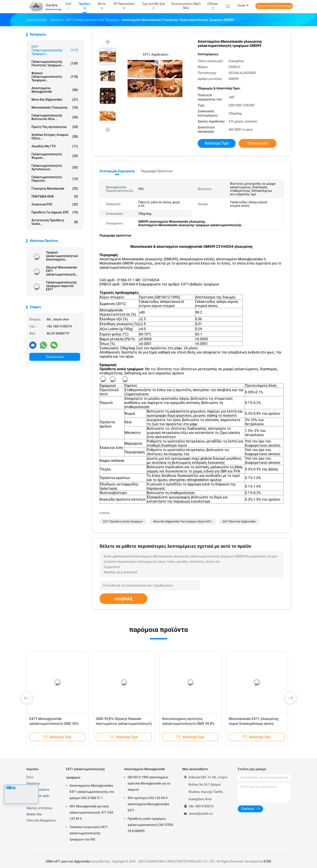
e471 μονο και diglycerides (239, 522)
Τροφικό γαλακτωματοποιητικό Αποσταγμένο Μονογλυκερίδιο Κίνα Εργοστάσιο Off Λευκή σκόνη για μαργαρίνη (62, 256)
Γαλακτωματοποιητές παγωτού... (55, 179)
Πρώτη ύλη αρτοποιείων (55, 127)
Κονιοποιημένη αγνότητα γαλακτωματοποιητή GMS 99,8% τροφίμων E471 (188, 724)
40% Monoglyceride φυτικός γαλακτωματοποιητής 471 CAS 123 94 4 (91, 812)
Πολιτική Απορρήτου (41, 820)
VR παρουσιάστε (38, 790)
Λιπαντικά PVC (55, 204)
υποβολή (123, 599)
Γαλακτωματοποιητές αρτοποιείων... (55, 167)
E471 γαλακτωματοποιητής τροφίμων (86, 773)
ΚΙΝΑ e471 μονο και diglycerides (68, 861)
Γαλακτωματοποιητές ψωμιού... (55, 156)
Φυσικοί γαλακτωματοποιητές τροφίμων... (55, 77)
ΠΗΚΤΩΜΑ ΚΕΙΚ (55, 196)
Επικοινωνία (55, 357)
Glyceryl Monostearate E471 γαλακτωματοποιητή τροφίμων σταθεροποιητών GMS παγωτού (62, 271)
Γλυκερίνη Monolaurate (55, 189)
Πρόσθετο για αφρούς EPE (55, 212)
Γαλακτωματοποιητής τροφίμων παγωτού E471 (61, 286)
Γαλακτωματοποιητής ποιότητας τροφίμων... (55, 63)
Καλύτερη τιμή (217, 143)
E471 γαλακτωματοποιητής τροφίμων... (55, 50)
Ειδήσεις (33, 802)
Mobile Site (34, 814)
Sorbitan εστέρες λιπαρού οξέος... (55, 137)
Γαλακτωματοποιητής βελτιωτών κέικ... (55, 117)
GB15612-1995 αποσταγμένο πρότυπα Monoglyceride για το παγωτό (149, 783)
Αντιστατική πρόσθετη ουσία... (55, 222)
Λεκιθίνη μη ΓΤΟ (55, 146)
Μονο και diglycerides (55, 100)
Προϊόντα (33, 783)
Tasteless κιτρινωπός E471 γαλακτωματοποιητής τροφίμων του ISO (89, 833)
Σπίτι (30, 777)
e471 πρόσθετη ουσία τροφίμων (123, 522)
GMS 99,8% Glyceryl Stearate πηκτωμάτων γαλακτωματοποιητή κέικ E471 (124, 724)
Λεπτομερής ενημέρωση (117, 171)
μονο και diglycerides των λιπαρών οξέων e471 (183, 522)
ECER (267, 861)
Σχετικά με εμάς (38, 796)
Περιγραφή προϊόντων (157, 171)
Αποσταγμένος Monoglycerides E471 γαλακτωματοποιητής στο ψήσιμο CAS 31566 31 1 (92, 792)
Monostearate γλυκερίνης (55, 107)
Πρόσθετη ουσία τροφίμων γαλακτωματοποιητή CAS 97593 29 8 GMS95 (150, 825)
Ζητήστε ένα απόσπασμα (274, 6)
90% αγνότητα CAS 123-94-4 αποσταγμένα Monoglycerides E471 (148, 804)
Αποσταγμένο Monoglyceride (55, 90)
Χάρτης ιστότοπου (39, 808)
